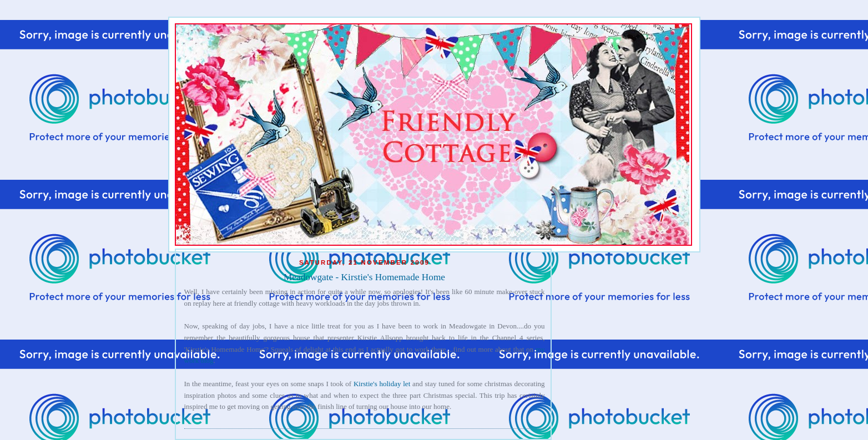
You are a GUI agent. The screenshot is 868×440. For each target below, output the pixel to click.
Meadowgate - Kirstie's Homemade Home (364, 277)
